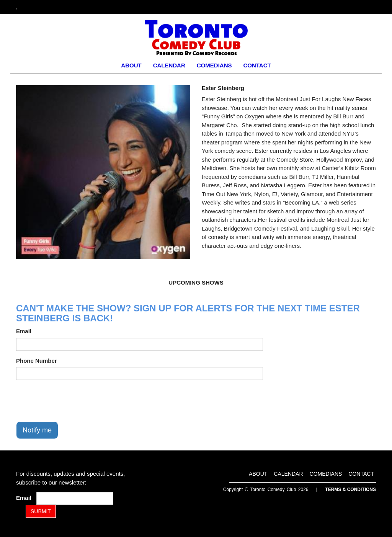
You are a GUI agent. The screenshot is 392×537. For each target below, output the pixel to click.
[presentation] (74, 401)
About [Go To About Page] (131, 65)
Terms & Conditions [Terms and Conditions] (350, 490)
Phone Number (37, 361)
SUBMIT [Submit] (41, 511)
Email (24, 331)
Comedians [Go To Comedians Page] (214, 65)
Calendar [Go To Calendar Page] (169, 65)
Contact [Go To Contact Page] (257, 65)
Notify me (37, 430)
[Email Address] (75, 498)
